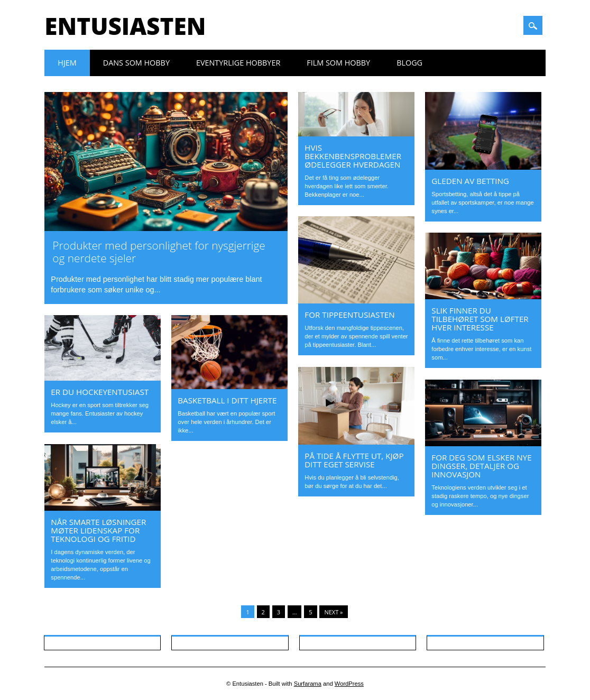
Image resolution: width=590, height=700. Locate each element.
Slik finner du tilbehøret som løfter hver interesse (480, 319)
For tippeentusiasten (349, 315)
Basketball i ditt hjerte (227, 400)
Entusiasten (125, 26)
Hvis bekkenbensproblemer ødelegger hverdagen (353, 156)
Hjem (67, 63)
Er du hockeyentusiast (100, 392)
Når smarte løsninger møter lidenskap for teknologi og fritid (98, 530)
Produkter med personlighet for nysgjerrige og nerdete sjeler (159, 252)
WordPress (349, 684)
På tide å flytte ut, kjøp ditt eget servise (354, 460)
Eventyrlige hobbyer (238, 63)
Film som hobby (338, 63)
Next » (333, 612)
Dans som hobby (136, 63)
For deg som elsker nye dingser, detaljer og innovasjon (481, 466)
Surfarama (308, 684)
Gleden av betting (470, 181)
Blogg (409, 63)
